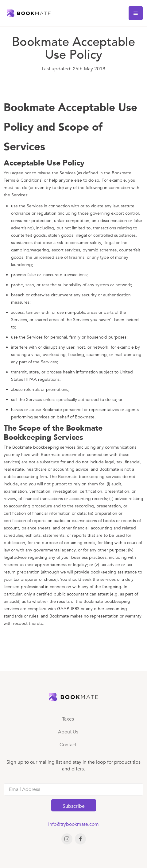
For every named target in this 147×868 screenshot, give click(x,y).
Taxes (68, 719)
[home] (27, 13)
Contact (68, 745)
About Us (68, 732)
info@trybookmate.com (73, 824)
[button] (136, 13)
